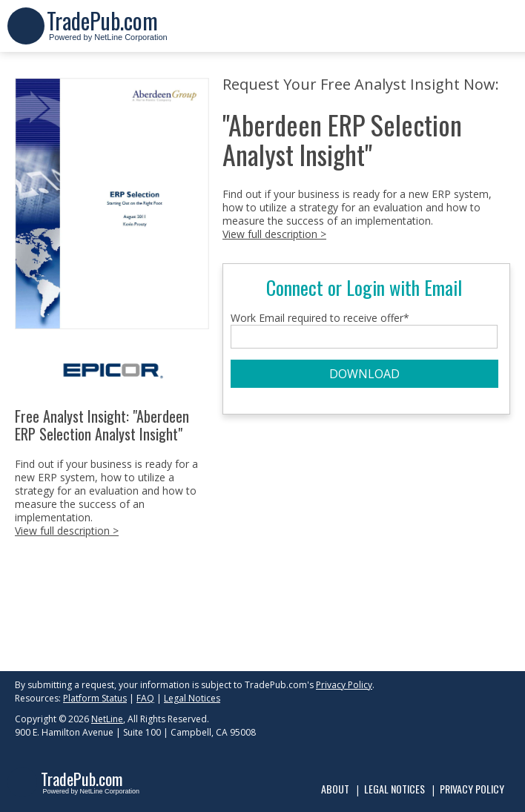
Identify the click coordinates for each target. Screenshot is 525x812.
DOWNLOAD (364, 374)
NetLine (107, 719)
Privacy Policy (344, 685)
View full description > (67, 531)
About (335, 789)
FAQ (145, 698)
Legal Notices (192, 698)
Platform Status (95, 698)
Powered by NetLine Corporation (107, 32)
